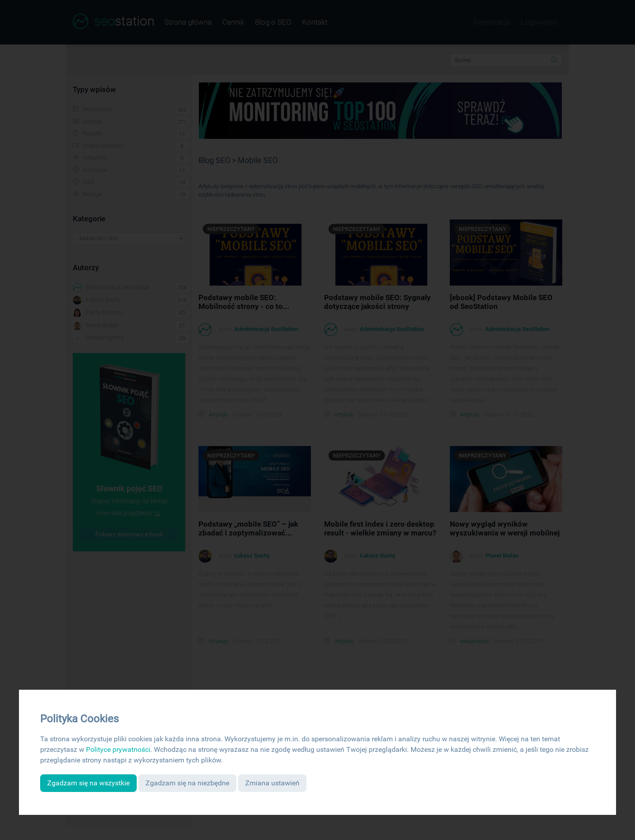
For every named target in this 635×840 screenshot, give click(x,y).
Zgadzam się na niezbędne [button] (187, 783)
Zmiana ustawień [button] (272, 783)
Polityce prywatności (118, 749)
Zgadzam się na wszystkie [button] (88, 783)
